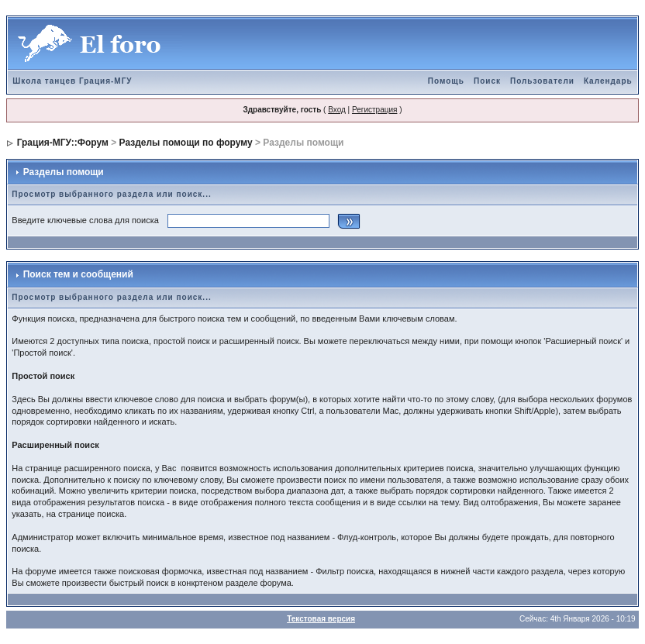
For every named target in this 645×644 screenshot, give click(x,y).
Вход (337, 110)
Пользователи (542, 81)
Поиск (487, 81)
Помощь (446, 81)
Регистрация (374, 110)
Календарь (608, 81)
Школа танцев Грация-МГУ (72, 81)
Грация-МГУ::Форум (63, 143)
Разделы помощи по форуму (186, 143)
